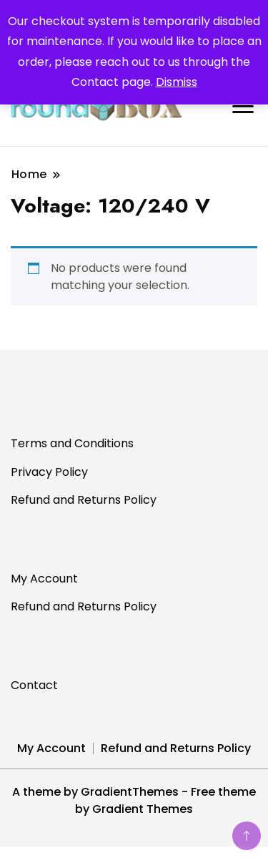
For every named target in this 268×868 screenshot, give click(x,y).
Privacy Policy (49, 472)
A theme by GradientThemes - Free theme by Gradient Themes (134, 800)
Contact (34, 685)
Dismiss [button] (177, 82)
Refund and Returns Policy (84, 500)
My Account (44, 579)
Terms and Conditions (72, 443)
